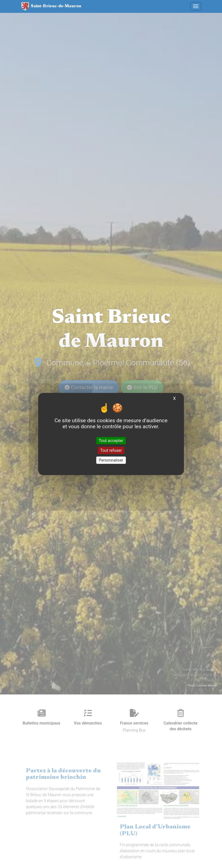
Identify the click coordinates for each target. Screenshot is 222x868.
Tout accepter (111, 440)
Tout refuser (111, 450)
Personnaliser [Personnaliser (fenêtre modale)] (111, 460)
